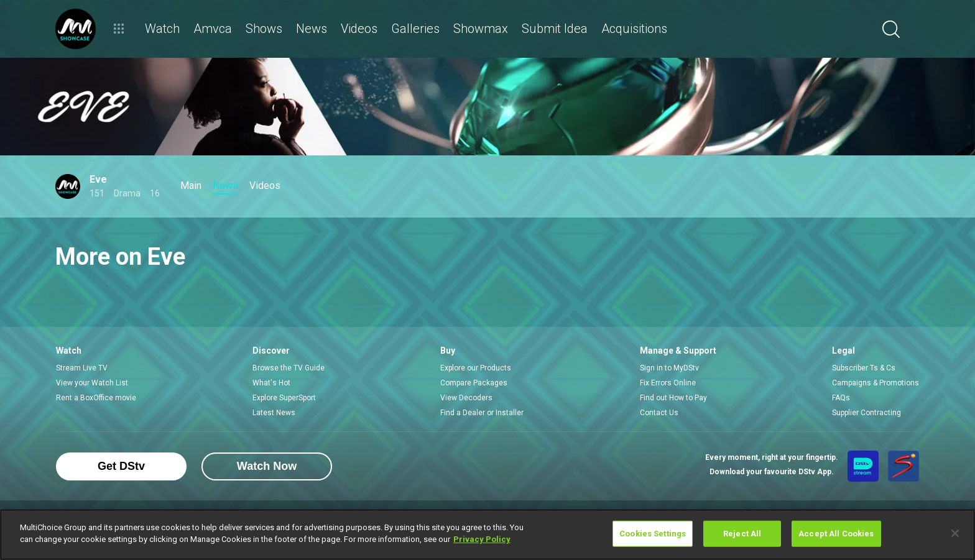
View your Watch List (92, 383)
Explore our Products (476, 368)
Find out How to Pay (673, 398)
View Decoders (466, 398)
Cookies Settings (653, 534)
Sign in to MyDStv (669, 368)
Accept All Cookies (836, 534)
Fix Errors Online (668, 383)
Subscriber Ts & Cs (864, 368)
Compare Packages (474, 383)
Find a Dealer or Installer (482, 413)
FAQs (841, 398)
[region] (487, 535)
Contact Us (659, 413)
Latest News (274, 413)
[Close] (955, 533)
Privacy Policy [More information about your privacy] (482, 539)
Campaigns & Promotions (876, 383)
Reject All (742, 534)
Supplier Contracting (866, 413)
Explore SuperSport (284, 398)
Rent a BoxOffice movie (96, 398)
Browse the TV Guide (289, 368)
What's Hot (271, 383)
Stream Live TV (82, 368)
